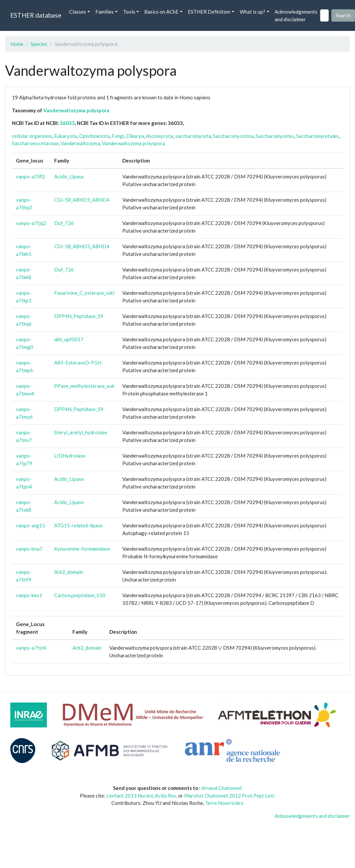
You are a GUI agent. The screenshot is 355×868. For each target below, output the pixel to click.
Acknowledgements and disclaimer (296, 15)
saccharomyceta (193, 136)
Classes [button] (78, 12)
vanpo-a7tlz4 (31, 648)
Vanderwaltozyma (80, 143)
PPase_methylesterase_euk (84, 386)
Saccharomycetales (317, 136)
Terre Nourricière (224, 803)
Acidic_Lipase (69, 176)
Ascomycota (160, 136)
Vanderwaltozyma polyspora (76, 110)
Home (17, 44)
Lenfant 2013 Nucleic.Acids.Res (141, 796)
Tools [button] (129, 12)
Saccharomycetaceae (35, 143)
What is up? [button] (252, 12)
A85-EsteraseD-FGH (78, 363)
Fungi (118, 136)
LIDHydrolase (70, 456)
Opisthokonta (94, 136)
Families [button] (105, 12)
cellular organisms (32, 136)
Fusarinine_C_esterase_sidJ (84, 293)
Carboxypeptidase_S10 (80, 595)
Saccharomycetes (275, 136)
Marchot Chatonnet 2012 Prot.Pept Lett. (230, 796)
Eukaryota (66, 136)
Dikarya (135, 136)
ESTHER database (36, 15)
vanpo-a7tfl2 (31, 176)
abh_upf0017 (69, 339)
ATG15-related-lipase (78, 525)
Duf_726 (64, 223)
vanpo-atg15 (31, 525)
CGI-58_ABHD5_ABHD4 (82, 200)
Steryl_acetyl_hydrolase (81, 432)
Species (39, 44)
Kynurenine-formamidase (82, 549)
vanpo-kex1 (29, 595)
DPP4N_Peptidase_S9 (79, 316)
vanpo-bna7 (29, 549)
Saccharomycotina (233, 136)
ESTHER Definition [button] (209, 12)
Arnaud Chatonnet (222, 788)
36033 (67, 123)
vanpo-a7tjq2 (31, 223)
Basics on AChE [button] (161, 12)
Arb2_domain (69, 572)
